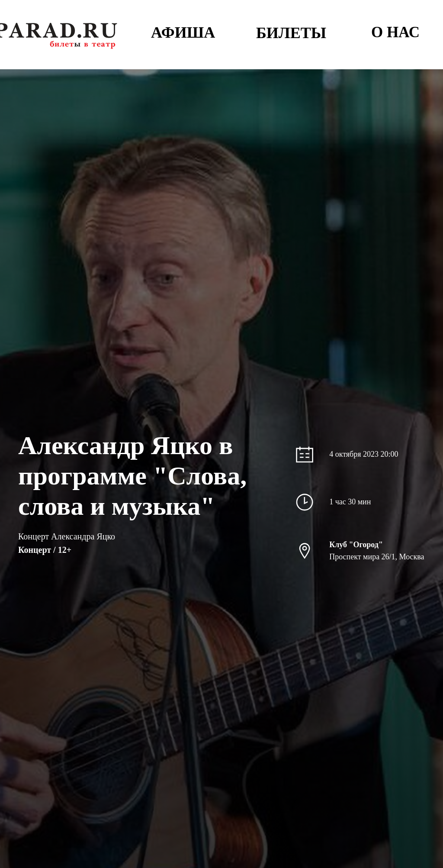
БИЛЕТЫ (291, 33)
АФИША (183, 32)
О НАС (395, 32)
